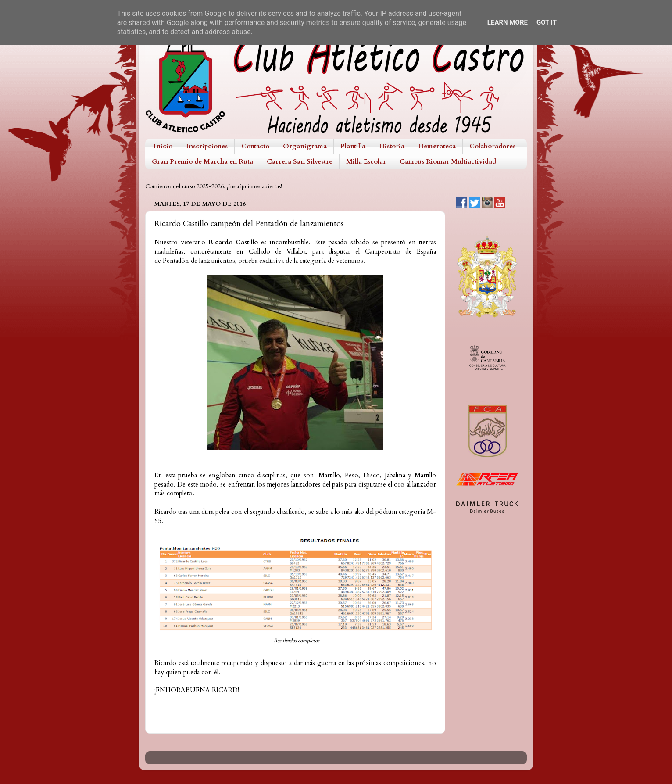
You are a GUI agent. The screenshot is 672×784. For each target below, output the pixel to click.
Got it (547, 22)
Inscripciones (207, 146)
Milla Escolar (366, 161)
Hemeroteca (437, 146)
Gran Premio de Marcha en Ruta (202, 161)
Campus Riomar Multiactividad (448, 161)
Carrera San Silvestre (300, 161)
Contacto (255, 146)
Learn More (508, 22)
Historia (392, 146)
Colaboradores (492, 146)
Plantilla (353, 146)
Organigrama (305, 146)
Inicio (163, 146)
